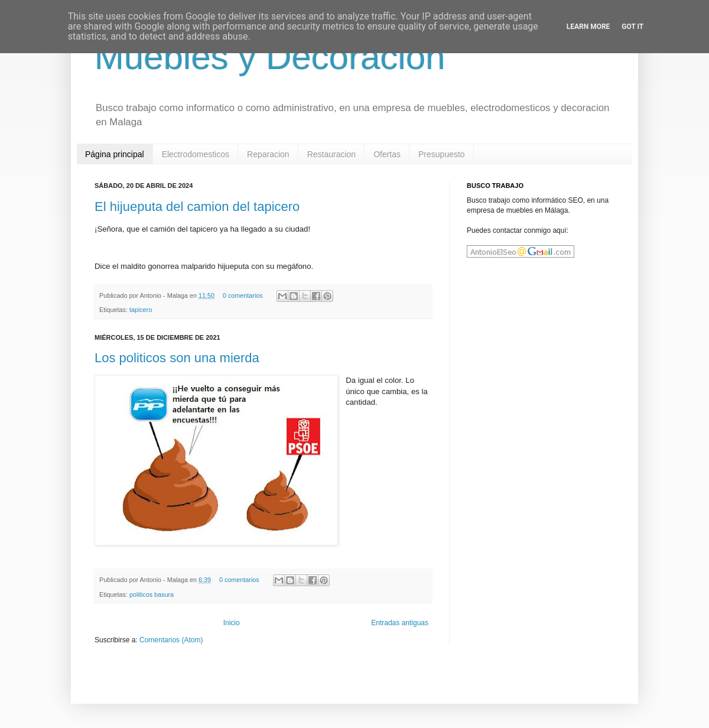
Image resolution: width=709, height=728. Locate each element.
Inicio (232, 623)
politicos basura (152, 594)
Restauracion (332, 154)
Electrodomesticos (196, 154)
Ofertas (387, 154)
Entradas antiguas (400, 623)
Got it (632, 27)
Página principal (115, 154)
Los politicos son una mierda (177, 358)
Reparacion (268, 154)
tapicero (141, 310)
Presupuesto (442, 154)
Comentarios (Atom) (171, 640)
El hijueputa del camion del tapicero (197, 207)
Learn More (588, 27)
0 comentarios (243, 295)
